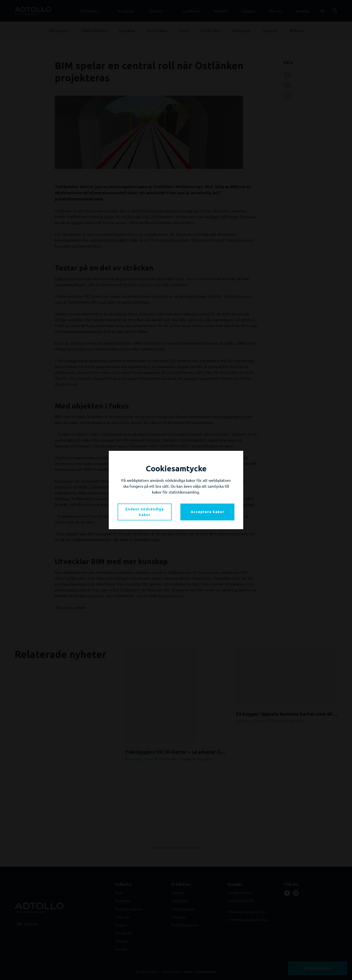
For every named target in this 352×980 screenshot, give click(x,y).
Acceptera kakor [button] (207, 512)
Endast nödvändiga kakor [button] (145, 512)
